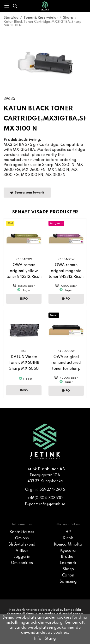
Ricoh (68, 538)
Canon (68, 576)
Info (24, 299)
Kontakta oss (22, 532)
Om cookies (22, 563)
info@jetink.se (52, 504)
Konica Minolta (68, 545)
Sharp (68, 569)
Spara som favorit (27, 193)
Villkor (22, 551)
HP (68, 532)
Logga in (22, 557)
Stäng (50, 639)
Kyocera (68, 551)
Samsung (68, 582)
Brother (68, 557)
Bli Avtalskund (22, 545)
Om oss (22, 538)
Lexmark (68, 563)
